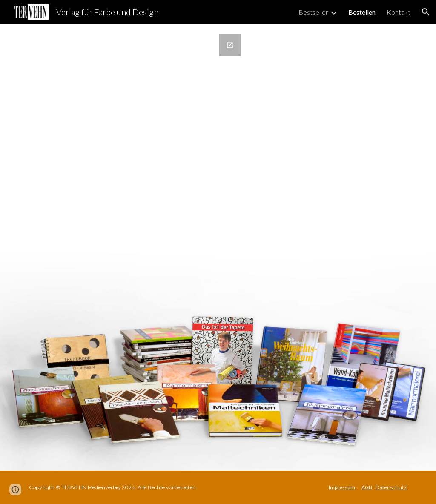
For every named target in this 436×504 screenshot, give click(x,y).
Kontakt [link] (399, 12)
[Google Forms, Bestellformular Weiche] (136, 247)
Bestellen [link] (362, 12)
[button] (426, 12)
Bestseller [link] (313, 12)
